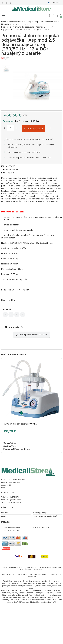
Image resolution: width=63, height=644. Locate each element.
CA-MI (14, 446)
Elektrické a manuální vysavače (15, 24)
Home (4, 22)
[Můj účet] (54, 16)
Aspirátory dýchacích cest (46, 22)
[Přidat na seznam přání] (51, 128)
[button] (50, 16)
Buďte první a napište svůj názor (32, 335)
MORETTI (14, 169)
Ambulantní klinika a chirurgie (21, 22)
